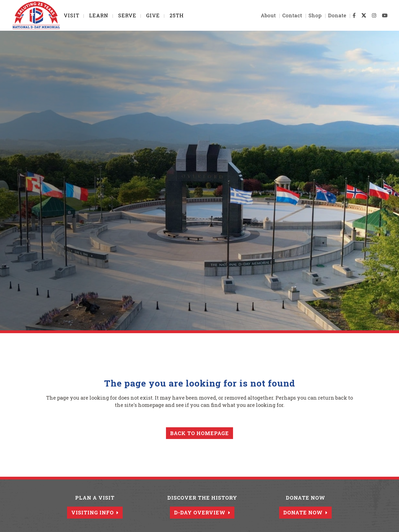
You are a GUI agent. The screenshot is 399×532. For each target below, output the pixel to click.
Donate (334, 15)
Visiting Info (95, 512)
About (265, 15)
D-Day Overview (202, 512)
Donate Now (305, 512)
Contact (289, 15)
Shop (312, 15)
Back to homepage (199, 433)
